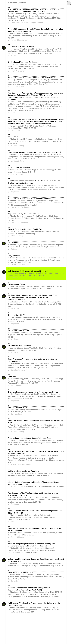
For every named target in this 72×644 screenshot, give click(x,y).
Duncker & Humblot (19, 370)
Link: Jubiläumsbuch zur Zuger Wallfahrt (27, 23)
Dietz (13, 113)
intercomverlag (17, 236)
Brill (12, 522)
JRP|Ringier (16, 339)
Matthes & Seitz (17, 161)
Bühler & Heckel (17, 537)
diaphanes (15, 192)
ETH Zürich (15, 130)
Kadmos (14, 249)
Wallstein (15, 56)
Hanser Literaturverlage (21, 40)
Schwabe (15, 581)
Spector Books (17, 174)
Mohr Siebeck (17, 386)
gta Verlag (15, 353)
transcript (15, 309)
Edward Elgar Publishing (21, 465)
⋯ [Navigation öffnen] (69, 3)
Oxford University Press (21, 265)
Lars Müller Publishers (20, 207)
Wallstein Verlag (18, 146)
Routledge (15, 504)
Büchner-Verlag (17, 86)
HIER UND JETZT (18, 71)
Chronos (14, 278)
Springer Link (16, 414)
